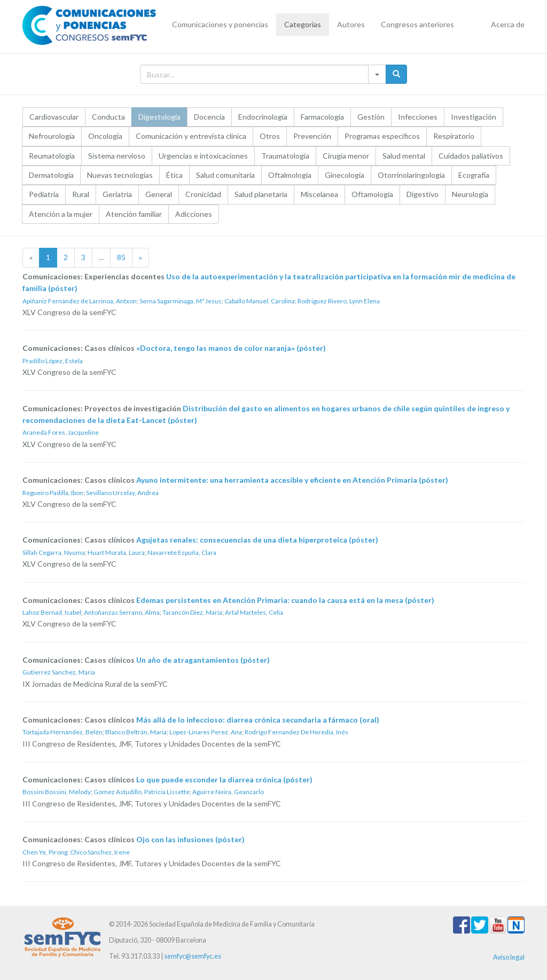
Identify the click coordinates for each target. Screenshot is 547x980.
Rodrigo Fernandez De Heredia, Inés (296, 732)
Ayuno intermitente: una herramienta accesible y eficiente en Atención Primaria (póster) (292, 480)
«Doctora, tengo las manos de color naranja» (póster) (231, 348)
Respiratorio (454, 136)
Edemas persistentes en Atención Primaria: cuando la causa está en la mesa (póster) (285, 600)
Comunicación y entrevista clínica (191, 136)
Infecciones (418, 117)
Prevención (312, 136)
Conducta (108, 117)
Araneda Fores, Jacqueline (61, 432)
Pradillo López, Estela (53, 361)
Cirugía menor (346, 156)
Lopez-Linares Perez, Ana (206, 732)
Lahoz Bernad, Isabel (52, 612)
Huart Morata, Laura (116, 552)
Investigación (474, 117)
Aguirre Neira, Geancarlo (228, 792)
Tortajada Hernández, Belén (62, 732)
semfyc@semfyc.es (193, 956)
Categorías (303, 24)
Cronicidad (203, 194)
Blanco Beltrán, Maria (136, 732)
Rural (81, 194)
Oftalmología (290, 175)
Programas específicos (382, 136)
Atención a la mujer (61, 214)
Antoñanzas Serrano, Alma (122, 612)
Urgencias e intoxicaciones (203, 156)
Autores (351, 24)
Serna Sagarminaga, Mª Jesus (181, 301)
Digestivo (423, 194)
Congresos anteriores (417, 24)
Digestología (159, 117)
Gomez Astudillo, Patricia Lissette (142, 792)
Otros (270, 136)
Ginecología (345, 175)
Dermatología (51, 175)
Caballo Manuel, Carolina (260, 301)
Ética (174, 175)
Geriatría (117, 194)
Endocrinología (263, 117)
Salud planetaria (261, 194)
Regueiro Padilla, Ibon (53, 493)
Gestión (371, 117)
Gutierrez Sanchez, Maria (59, 672)
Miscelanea (319, 194)
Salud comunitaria (225, 175)
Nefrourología (52, 136)
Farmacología (322, 117)
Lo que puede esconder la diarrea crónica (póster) (224, 779)
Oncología (105, 136)
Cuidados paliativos (471, 156)
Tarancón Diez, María (192, 612)
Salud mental (404, 156)
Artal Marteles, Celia (254, 612)
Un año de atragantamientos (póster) (203, 660)
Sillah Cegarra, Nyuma (54, 552)
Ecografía (474, 175)
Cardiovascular (54, 117)
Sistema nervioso (117, 156)
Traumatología (285, 156)
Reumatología (52, 156)
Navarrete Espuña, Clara (182, 552)
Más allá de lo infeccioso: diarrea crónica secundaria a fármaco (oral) (258, 720)
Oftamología (372, 194)
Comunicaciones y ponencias (220, 24)
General (159, 194)
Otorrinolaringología (411, 175)
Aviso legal (509, 957)
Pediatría (44, 194)
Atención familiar (134, 214)
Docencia (209, 117)
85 (121, 257)
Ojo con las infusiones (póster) (190, 839)
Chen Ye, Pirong (45, 852)
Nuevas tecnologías (120, 175)
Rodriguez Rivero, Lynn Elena (339, 301)
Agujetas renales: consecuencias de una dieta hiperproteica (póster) (257, 540)
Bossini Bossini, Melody (57, 792)
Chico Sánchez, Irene (100, 852)
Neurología (470, 194)
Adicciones (194, 214)
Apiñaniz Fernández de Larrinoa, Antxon (80, 301)
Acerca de (508, 24)
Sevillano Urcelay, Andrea (122, 493)
